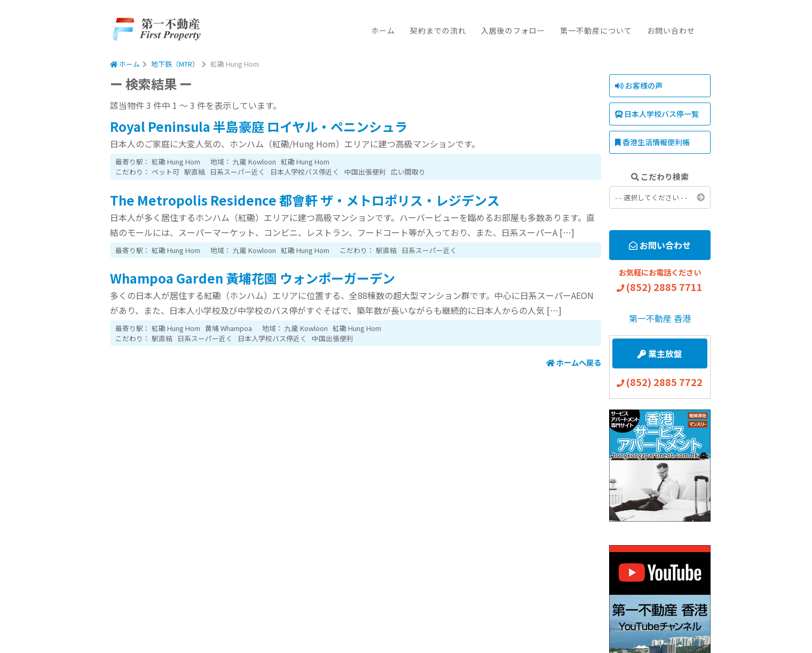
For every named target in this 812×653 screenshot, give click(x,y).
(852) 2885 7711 (664, 287)
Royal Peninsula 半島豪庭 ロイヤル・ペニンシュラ (259, 126)
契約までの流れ (438, 30)
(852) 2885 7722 (664, 382)
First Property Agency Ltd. (156, 29)
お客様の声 (639, 85)
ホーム (383, 30)
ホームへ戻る (574, 362)
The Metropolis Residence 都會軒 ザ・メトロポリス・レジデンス (305, 200)
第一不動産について (596, 30)
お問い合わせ (671, 30)
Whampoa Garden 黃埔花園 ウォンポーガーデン (253, 278)
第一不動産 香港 (660, 318)
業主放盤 (660, 353)
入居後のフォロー (513, 30)
